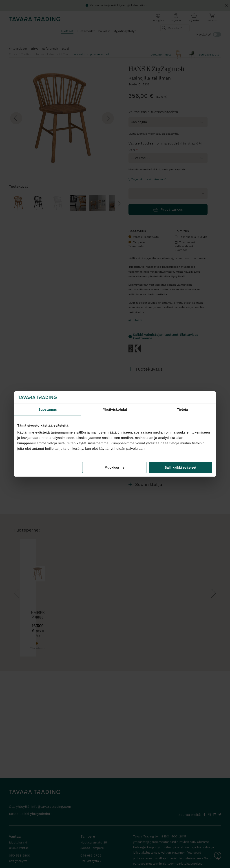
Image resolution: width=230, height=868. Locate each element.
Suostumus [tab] (48, 409)
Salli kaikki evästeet (180, 467)
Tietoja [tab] (182, 409)
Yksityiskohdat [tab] (115, 409)
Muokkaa (115, 467)
